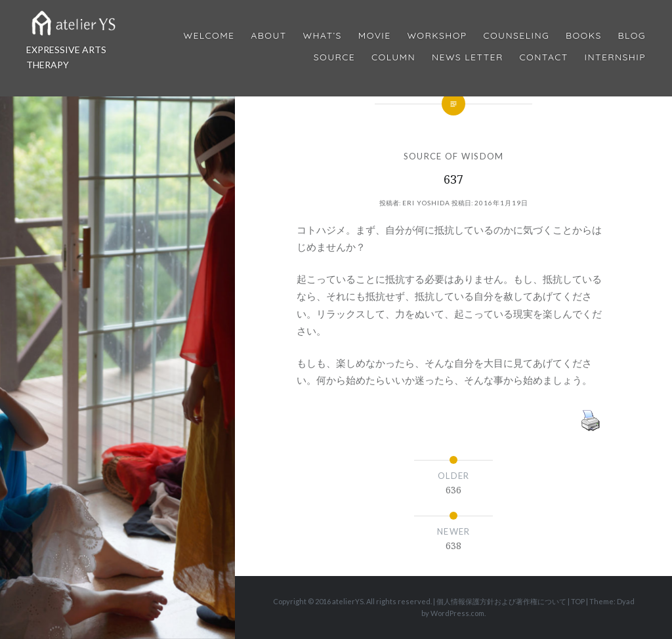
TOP (578, 601)
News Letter (468, 57)
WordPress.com (457, 613)
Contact (544, 57)
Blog (632, 36)
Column (393, 57)
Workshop (437, 36)
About (268, 36)
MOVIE (375, 36)
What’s (322, 36)
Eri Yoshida (426, 203)
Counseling (516, 36)
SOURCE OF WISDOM (454, 156)
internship (615, 57)
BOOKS (584, 36)
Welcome (209, 36)
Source (334, 57)
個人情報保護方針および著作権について (501, 601)
